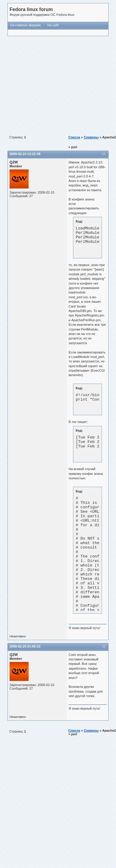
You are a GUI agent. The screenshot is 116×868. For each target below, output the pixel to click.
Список (74, 137)
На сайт (53, 25)
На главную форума (25, 25)
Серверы (91, 137)
